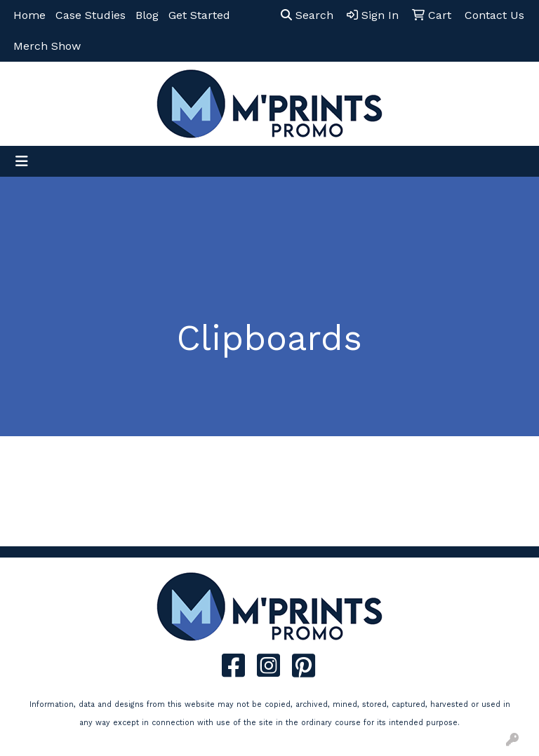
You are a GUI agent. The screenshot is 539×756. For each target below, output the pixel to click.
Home (29, 15)
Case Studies (91, 15)
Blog (147, 15)
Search (307, 15)
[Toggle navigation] (22, 161)
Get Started (199, 15)
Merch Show (47, 46)
